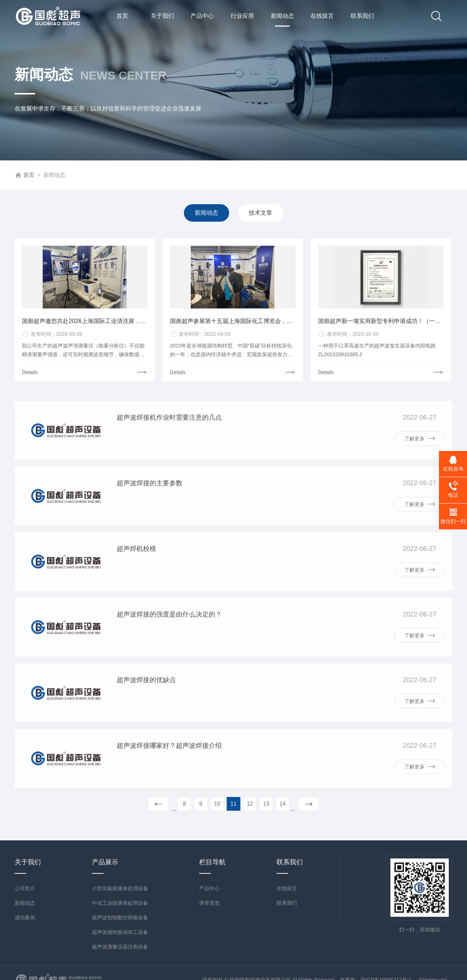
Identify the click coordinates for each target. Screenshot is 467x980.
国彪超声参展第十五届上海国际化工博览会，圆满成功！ (233, 325)
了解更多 (420, 465)
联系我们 (362, 16)
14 (266, 804)
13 (255, 804)
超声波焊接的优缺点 (146, 707)
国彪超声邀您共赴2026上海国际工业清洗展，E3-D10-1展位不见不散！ (85, 325)
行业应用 (242, 16)
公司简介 (25, 960)
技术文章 (260, 213)
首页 (122, 16)
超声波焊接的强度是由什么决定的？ (169, 641)
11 (234, 804)
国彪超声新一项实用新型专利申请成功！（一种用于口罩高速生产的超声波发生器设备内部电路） (381, 325)
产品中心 (202, 16)
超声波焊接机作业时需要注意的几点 (169, 444)
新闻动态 (282, 20)
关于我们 (162, 16)
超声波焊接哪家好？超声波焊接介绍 (169, 773)
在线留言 (322, 16)
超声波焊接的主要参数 (150, 510)
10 (223, 804)
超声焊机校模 (136, 576)
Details (30, 376)
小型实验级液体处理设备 (120, 960)
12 (244, 804)
